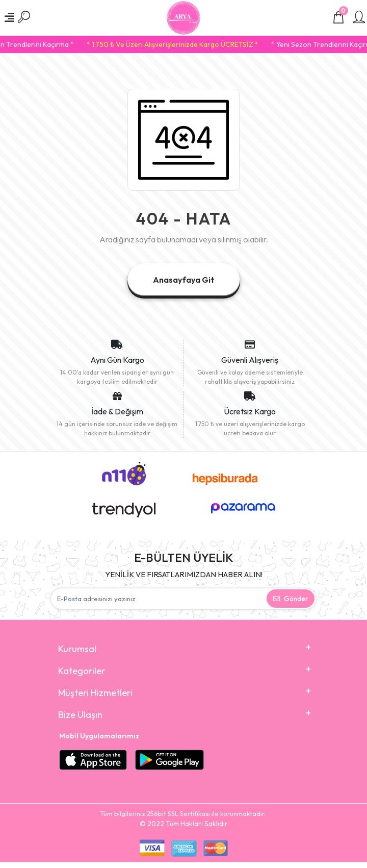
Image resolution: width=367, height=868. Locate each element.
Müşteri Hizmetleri (95, 693)
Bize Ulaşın (80, 715)
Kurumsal (77, 649)
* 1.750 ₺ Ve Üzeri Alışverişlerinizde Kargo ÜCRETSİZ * (186, 44)
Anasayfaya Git (184, 280)
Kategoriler (82, 671)
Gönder (291, 599)
